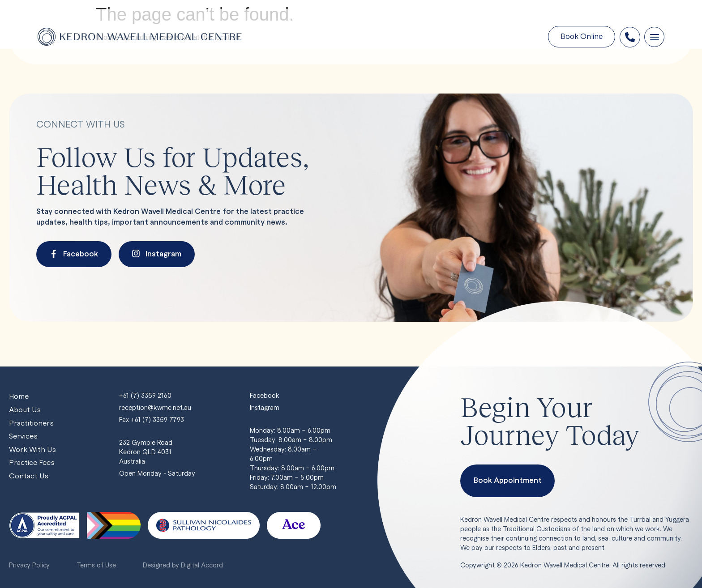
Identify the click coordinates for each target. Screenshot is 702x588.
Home (19, 396)
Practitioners (31, 423)
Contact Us (29, 477)
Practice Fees (32, 463)
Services (23, 437)
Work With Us (33, 450)
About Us (25, 410)
